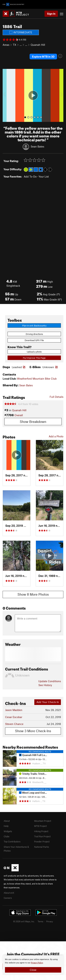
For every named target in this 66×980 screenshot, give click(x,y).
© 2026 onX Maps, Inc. (24, 921)
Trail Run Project (42, 836)
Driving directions (34, 334)
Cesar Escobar (14, 717)
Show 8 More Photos (33, 594)
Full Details (56, 397)
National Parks (42, 847)
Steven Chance (14, 724)
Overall (19, 415)
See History (45, 685)
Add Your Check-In (48, 702)
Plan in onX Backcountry (34, 326)
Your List (44, 176)
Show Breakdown (33, 422)
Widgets (8, 831)
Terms (40, 921)
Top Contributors (12, 842)
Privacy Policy (37, 963)
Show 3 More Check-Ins (33, 731)
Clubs (7, 836)
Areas (6, 45)
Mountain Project (43, 821)
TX (15, 45)
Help (6, 826)
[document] (33, 965)
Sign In (51, 14)
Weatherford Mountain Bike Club (37, 379)
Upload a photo (34, 352)
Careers (8, 898)
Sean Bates (37, 146)
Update (50, 681)
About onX (9, 893)
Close (33, 970)
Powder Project (42, 842)
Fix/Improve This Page (34, 358)
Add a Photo (56, 436)
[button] (6, 95)
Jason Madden (14, 710)
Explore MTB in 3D (43, 57)
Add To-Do (30, 176)
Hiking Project (41, 831)
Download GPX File (34, 340)
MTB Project (40, 826)
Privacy (50, 921)
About (7, 821)
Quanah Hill (38, 45)
